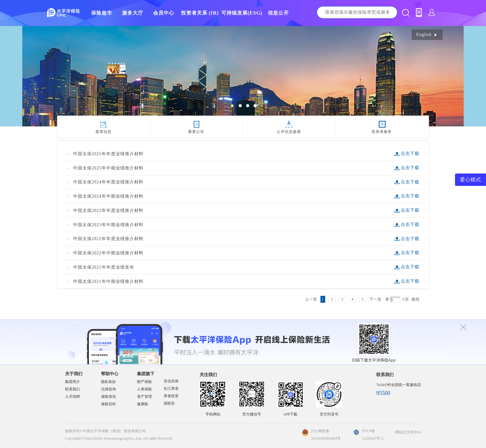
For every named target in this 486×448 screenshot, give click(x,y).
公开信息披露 (289, 132)
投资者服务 (382, 132)
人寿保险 (144, 389)
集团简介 (73, 382)
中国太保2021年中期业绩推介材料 (108, 281)
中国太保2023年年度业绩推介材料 (108, 211)
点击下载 (410, 154)
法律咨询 (108, 389)
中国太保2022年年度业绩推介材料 (108, 239)
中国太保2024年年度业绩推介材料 (108, 182)
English (427, 35)
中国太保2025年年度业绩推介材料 (108, 154)
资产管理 (144, 397)
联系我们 (73, 389)
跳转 (416, 299)
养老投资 (171, 396)
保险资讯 (108, 397)
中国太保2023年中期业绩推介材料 (108, 225)
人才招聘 (73, 397)
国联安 (169, 403)
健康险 (143, 404)
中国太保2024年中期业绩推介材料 (108, 196)
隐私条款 (108, 382)
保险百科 (108, 404)
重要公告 (196, 132)
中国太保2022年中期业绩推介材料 (108, 253)
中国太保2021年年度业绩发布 (104, 267)
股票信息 (104, 132)
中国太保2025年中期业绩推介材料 (108, 168)
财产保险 (144, 382)
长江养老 (171, 389)
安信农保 (171, 381)
